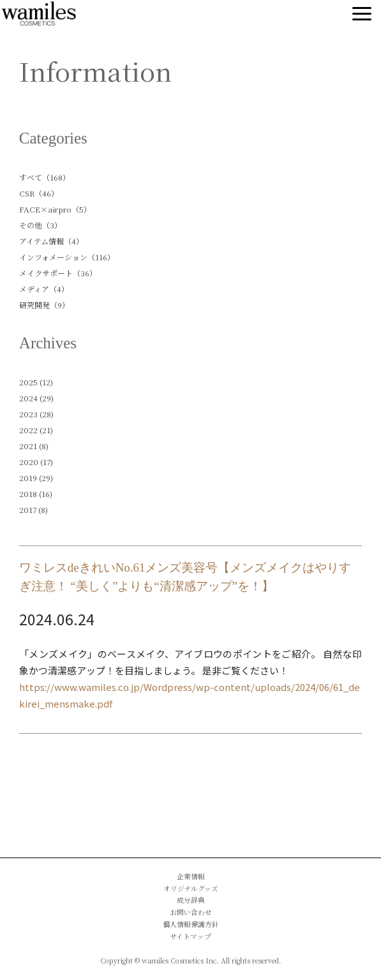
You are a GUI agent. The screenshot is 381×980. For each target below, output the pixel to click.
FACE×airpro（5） (55, 209)
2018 (28, 494)
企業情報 (191, 876)
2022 (28, 430)
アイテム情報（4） (51, 241)
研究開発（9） (44, 305)
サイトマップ (190, 936)
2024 (28, 398)
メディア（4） (44, 289)
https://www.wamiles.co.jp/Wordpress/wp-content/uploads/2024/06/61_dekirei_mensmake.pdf (190, 695)
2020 (29, 462)
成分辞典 (191, 900)
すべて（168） (45, 177)
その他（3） (41, 225)
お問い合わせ (191, 912)
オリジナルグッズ (191, 888)
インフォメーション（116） (67, 257)
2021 (28, 446)
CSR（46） (39, 193)
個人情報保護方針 (191, 924)
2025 (28, 382)
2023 (28, 414)
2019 (28, 478)
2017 (28, 509)
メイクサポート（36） (58, 273)
